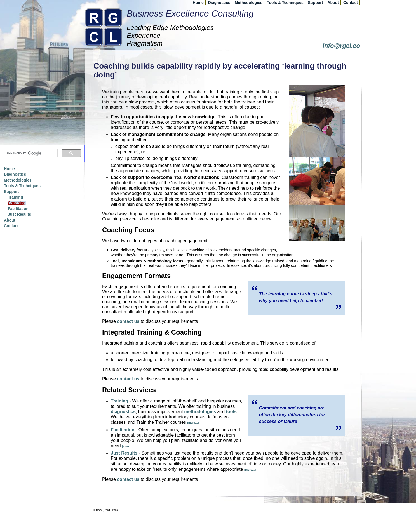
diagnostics (123, 412)
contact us (128, 321)
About (333, 3)
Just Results (124, 453)
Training (119, 401)
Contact (351, 3)
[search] (30, 153)
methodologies (200, 412)
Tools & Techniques (285, 3)
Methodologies (249, 3)
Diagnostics (219, 3)
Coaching (17, 203)
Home (198, 3)
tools (231, 412)
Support (316, 3)
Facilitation (123, 430)
